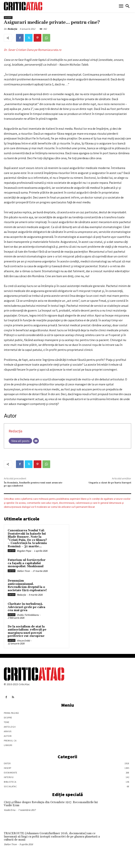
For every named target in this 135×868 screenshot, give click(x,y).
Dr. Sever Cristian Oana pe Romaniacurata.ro (33, 50)
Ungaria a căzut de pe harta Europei (110, 483)
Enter (12, 551)
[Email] (36, 441)
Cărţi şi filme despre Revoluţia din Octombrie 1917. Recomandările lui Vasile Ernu (51, 804)
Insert (8, 18)
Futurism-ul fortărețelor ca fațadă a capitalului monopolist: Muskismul (27, 563)
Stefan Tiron (23, 571)
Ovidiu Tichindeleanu (28, 615)
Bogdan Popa (24, 551)
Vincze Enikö (23, 641)
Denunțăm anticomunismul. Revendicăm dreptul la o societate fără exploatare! (27, 586)
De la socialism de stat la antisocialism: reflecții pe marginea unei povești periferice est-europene (27, 631)
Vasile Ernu (10, 810)
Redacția (12, 29)
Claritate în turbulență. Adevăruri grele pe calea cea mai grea (26, 607)
